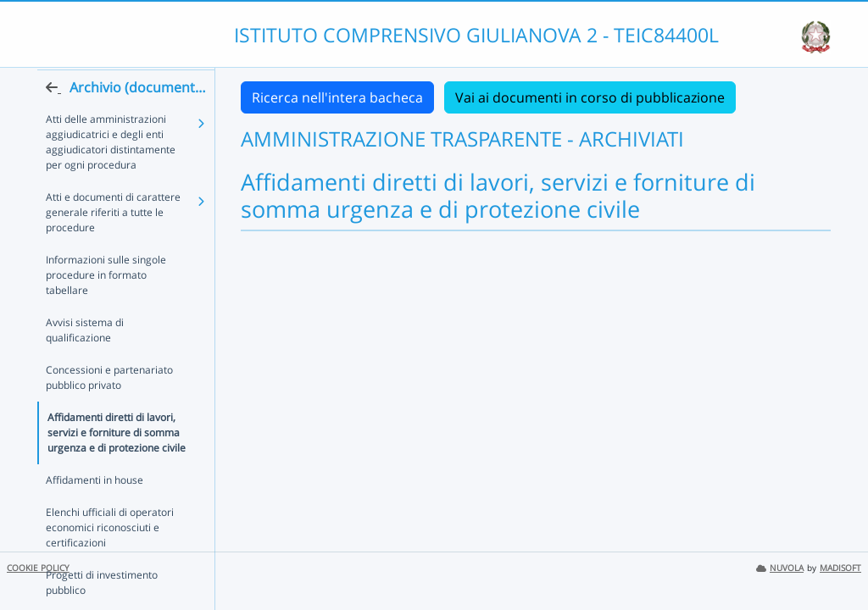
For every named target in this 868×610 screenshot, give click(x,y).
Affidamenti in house (95, 482)
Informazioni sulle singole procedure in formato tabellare (119, 299)
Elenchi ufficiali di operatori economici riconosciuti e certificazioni (110, 529)
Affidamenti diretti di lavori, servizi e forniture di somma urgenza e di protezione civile (117, 434)
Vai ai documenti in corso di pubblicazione (590, 97)
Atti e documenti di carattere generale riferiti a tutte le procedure (113, 244)
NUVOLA (780, 568)
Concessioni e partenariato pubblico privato (109, 379)
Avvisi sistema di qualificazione (119, 339)
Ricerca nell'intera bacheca (337, 97)
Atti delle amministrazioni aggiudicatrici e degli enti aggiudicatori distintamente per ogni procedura (111, 174)
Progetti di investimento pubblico (102, 584)
